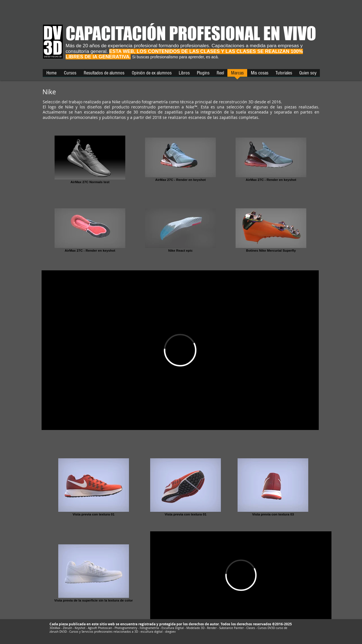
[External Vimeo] (180, 350)
